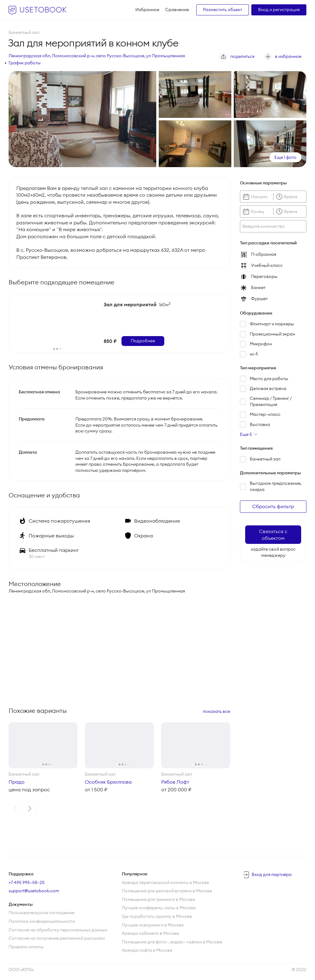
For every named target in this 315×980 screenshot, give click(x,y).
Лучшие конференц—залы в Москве (159, 908)
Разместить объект (223, 10)
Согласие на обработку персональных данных (58, 930)
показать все (216, 711)
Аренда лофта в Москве (147, 950)
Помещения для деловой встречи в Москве (167, 891)
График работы (25, 63)
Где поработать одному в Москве (157, 916)
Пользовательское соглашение (42, 913)
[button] (15, 809)
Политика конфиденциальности (42, 921)
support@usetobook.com (34, 891)
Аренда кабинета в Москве (150, 933)
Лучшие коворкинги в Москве (153, 925)
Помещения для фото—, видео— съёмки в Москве (172, 942)
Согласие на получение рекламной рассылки (57, 938)
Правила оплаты (26, 947)
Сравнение (177, 10)
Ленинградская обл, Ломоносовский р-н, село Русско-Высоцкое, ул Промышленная (97, 56)
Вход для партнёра (272, 874)
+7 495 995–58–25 (27, 882)
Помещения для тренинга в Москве (158, 899)
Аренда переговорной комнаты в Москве (165, 882)
